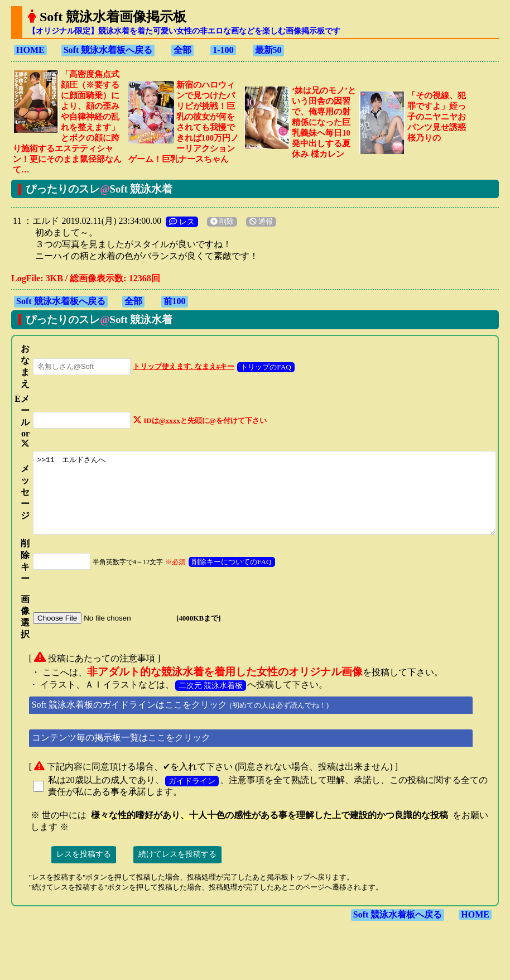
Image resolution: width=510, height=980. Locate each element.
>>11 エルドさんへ (263, 500)
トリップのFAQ (254, 356)
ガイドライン (187, 795)
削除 (217, 211)
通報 (256, 211)
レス (177, 211)
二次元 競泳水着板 (206, 700)
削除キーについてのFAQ (220, 576)
